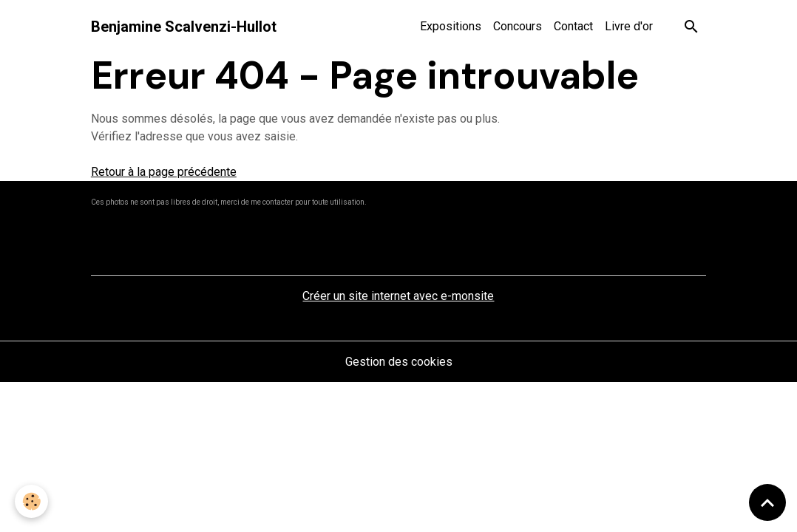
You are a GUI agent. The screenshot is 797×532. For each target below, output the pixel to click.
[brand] (184, 27)
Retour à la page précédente (164, 172)
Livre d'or (629, 26)
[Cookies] (31, 501)
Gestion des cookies (399, 362)
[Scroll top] (767, 502)
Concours (518, 26)
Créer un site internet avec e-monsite (398, 296)
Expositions (451, 26)
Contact (573, 26)
